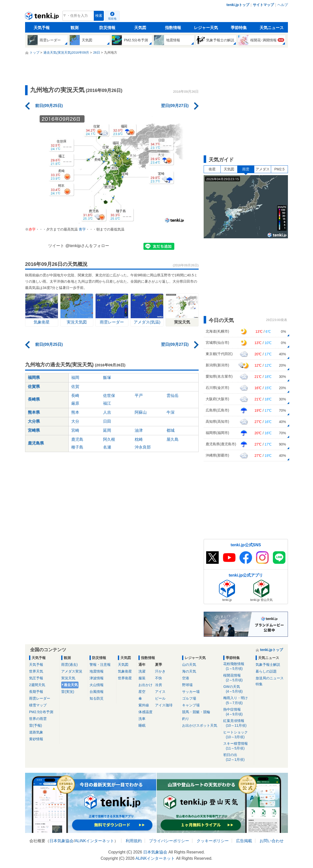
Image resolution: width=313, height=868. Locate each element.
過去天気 (71, 685)
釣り (186, 719)
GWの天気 (238, 689)
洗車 (142, 719)
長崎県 (34, 399)
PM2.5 (279, 169)
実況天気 (68, 678)
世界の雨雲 (38, 719)
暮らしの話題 (266, 671)
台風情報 (97, 692)
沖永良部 (143, 447)
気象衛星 (125, 671)
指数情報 (173, 28)
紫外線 (144, 705)
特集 (259, 684)
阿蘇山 (141, 412)
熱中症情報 (238, 712)
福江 (107, 403)
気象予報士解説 (268, 665)
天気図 (140, 28)
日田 (107, 421)
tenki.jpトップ (238, 5)
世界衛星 (125, 678)
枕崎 (139, 439)
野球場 (187, 685)
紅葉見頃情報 (238, 723)
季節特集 (239, 28)
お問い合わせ (272, 841)
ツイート (56, 246)
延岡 (107, 430)
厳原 (75, 403)
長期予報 (36, 692)
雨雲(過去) (69, 665)
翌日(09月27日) (175, 106)
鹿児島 (77, 439)
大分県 (34, 421)
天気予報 (42, 28)
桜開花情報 (238, 678)
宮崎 (75, 430)
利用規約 (134, 841)
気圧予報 (36, 678)
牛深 (171, 412)
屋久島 (173, 439)
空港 (186, 678)
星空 (142, 692)
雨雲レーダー (40, 698)
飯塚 (107, 377)
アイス (160, 692)
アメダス (263, 169)
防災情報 (107, 28)
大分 (75, 421)
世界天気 (36, 671)
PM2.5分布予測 (41, 712)
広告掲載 (244, 841)
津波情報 (97, 678)
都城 (171, 430)
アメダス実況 (72, 671)
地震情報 (97, 671)
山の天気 (189, 665)
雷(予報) (35, 725)
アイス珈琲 (164, 705)
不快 (159, 678)
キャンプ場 (191, 705)
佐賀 (75, 387)
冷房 (159, 685)
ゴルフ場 (189, 698)
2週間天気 (37, 685)
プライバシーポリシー (169, 841)
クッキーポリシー (213, 841)
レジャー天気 (206, 28)
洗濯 (142, 671)
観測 (74, 28)
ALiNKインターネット (94, 841)
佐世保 (109, 396)
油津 (139, 430)
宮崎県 (34, 430)
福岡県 (34, 377)
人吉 (107, 412)
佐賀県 (34, 387)
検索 (99, 16)
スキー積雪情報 (238, 746)
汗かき (160, 671)
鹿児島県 (36, 443)
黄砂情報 (36, 739)
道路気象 (36, 732)
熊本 (75, 412)
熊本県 (34, 412)
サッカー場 (191, 692)
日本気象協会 (61, 841)
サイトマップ (263, 5)
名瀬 (107, 447)
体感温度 (145, 712)
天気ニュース (272, 28)
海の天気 (189, 671)
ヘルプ (283, 5)
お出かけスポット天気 (200, 725)
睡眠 (142, 725)
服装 (142, 678)
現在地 (112, 19)
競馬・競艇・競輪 (196, 712)
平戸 (139, 396)
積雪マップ (38, 705)
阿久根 (109, 439)
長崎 (75, 396)
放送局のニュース (270, 678)
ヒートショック (238, 735)
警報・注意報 (100, 665)
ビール (160, 698)
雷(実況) (68, 692)
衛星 (212, 169)
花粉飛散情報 (238, 666)
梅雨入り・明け (238, 700)
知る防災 (97, 698)
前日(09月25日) (49, 106)
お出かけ (145, 685)
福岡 (75, 377)
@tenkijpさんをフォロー (87, 246)
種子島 (77, 447)
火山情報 (97, 685)
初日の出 (238, 757)
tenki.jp (43, 17)
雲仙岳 (173, 396)
